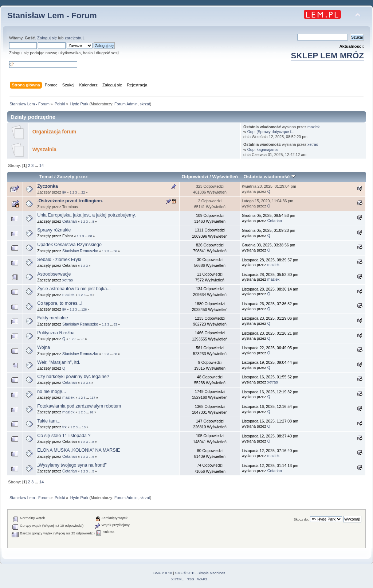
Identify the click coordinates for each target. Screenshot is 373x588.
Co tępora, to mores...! (60, 303)
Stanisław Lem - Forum (52, 15)
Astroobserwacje (54, 274)
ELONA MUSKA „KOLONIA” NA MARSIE (78, 450)
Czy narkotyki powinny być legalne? (73, 377)
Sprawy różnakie (54, 230)
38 (115, 354)
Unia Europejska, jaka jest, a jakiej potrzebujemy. (87, 215)
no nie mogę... (52, 392)
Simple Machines (211, 573)
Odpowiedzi (195, 177)
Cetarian (70, 221)
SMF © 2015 (185, 573)
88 (90, 236)
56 (115, 251)
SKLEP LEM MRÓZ (327, 56)
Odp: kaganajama (263, 149)
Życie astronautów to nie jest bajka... (74, 289)
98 (83, 339)
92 (92, 412)
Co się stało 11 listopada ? (64, 436)
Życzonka (48, 186)
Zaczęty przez (72, 177)
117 (93, 398)
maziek (314, 127)
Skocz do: (301, 519)
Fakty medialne (53, 318)
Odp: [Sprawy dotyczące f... (271, 132)
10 (84, 427)
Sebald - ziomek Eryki (59, 260)
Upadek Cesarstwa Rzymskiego (69, 245)
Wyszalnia (44, 150)
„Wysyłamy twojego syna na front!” (72, 465)
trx (64, 427)
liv (64, 192)
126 (84, 309)
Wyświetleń (225, 177)
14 (42, 166)
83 (115, 324)
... (37, 166)
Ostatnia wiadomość (269, 177)
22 (83, 192)
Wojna (44, 347)
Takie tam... (49, 421)
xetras (313, 144)
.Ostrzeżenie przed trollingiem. (70, 201)
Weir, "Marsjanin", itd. (59, 362)
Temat (46, 177)
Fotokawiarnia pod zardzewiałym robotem (79, 406)
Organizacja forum (54, 132)
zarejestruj (74, 38)
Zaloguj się (47, 38)
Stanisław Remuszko (80, 251)
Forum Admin (126, 104)
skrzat (145, 104)
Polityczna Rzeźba (56, 333)
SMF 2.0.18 (163, 573)
